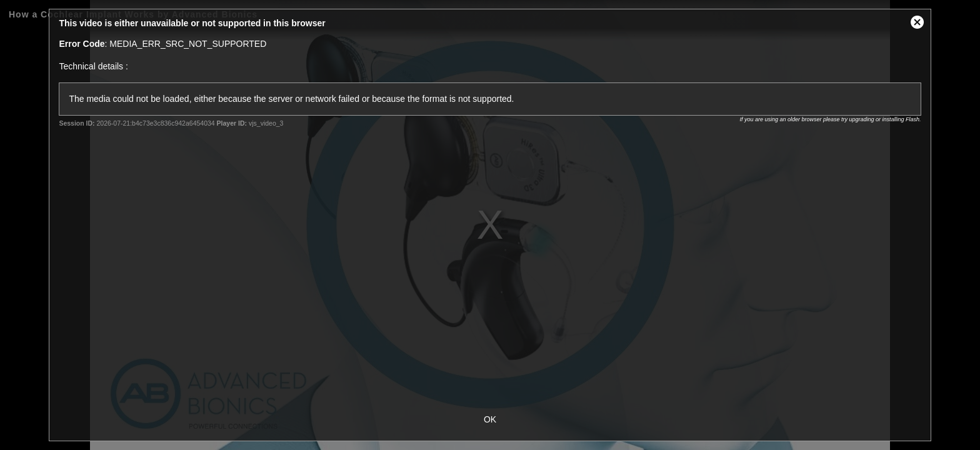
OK (490, 419)
